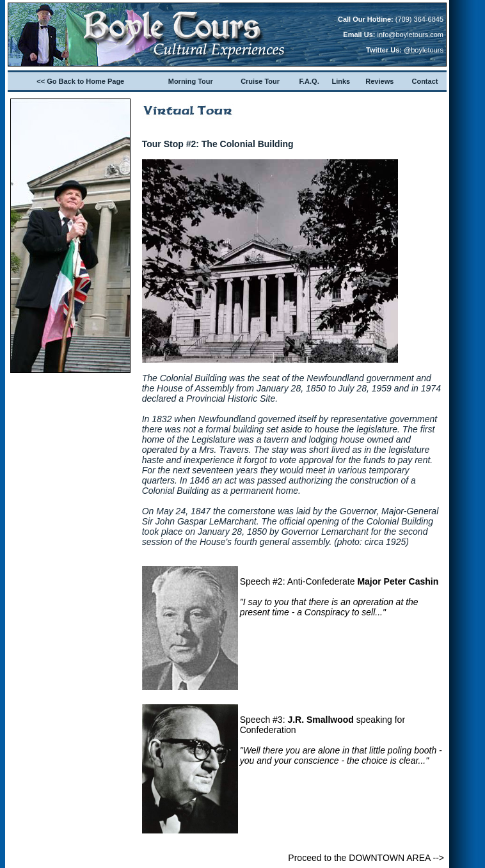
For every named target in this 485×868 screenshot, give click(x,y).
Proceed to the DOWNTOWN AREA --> (366, 858)
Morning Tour (191, 81)
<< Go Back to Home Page (80, 81)
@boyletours (424, 50)
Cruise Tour (260, 81)
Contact (425, 81)
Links (341, 81)
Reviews (379, 81)
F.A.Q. (309, 81)
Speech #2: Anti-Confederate (339, 597)
